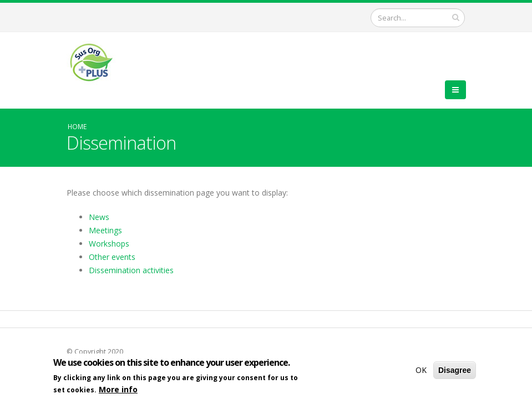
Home (77, 126)
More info (118, 391)
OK (421, 372)
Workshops (109, 244)
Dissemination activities (131, 270)
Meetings (105, 230)
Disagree (455, 372)
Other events (112, 257)
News (99, 217)
